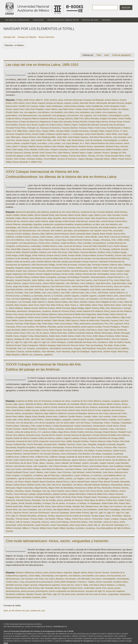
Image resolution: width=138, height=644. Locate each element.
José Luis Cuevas (122, 286)
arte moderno (57, 231)
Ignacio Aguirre (63, 134)
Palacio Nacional (116, 494)
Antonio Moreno (112, 100)
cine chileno (69, 112)
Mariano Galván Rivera (16, 485)
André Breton (116, 407)
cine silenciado (84, 579)
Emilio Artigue (12, 255)
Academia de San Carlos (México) (65, 212)
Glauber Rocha (108, 271)
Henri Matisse (29, 274)
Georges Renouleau (80, 131)
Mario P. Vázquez (20, 146)
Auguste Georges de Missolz (50, 103)
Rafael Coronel (28, 330)
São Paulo (35, 339)
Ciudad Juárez (12, 582)
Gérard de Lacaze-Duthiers (58, 271)
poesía (110, 588)
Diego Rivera (76, 249)
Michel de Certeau (47, 308)
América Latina (56, 100)
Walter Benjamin (13, 355)
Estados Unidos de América (18, 262)
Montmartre (22, 311)
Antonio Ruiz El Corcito (91, 410)
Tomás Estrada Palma (114, 156)
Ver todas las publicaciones (17, 20)
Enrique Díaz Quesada (62, 122)
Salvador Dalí (78, 506)
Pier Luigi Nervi (116, 324)
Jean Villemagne (13, 137)
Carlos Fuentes (77, 237)
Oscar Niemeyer (26, 321)
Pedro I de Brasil (63, 497)
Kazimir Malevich (117, 293)
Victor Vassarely (63, 352)
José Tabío (49, 290)
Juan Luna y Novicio (51, 293)
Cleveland (43, 429)
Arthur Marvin (19, 103)
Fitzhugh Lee (33, 128)
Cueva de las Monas (73, 246)
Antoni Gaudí (61, 410)
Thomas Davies (22, 519)
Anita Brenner (82, 221)
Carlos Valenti (51, 109)
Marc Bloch (74, 302)
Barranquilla (102, 103)
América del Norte (117, 218)
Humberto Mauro (121, 582)
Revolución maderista (15, 594)
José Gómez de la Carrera (101, 286)
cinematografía (109, 579)
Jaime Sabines (38, 280)
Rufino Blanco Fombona (103, 336)
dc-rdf (12, 611)
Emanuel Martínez (89, 252)
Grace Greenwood (69, 454)
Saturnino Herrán (21, 513)
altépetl (22, 407)
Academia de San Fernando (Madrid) (97, 212)
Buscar (126, 8)
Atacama (36, 234)
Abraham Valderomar (25, 573)
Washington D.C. (122, 525)
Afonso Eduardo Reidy (44, 215)
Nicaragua (67, 317)
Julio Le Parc (91, 293)
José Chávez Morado (58, 466)
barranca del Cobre (118, 413)
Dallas (54, 432)
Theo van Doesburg (94, 345)
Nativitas (10, 491)
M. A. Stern (85, 143)
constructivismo (23, 246)
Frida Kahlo (78, 451)
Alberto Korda (74, 215)
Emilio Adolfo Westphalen (65, 582)
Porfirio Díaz (44, 150)
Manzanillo (125, 482)
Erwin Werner (36, 259)
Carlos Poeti (18, 109)
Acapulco (106, 401)
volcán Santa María (78, 525)
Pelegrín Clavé (90, 497)
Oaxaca (101, 317)
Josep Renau (61, 290)
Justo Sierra (108, 472)
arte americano (118, 410)
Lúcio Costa (79, 299)
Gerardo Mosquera (80, 271)
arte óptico (68, 231)
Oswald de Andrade (43, 321)
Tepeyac (127, 516)
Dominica (89, 432)
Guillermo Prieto (27, 457)
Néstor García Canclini (38, 317)
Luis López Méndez (70, 143)
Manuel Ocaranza (47, 482)
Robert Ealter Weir (110, 503)
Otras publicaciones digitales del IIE (63, 20)
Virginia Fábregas (85, 159)
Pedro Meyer (48, 324)
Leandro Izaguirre (71, 296)
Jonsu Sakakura (87, 283)
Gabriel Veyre (35, 131)
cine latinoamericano (28, 115)
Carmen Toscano (102, 573)
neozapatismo (21, 317)
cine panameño (45, 115)
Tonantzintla (11, 348)
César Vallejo (34, 576)
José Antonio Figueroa (40, 286)
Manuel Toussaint (111, 482)
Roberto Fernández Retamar (81, 333)
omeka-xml (35, 611)
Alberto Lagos (87, 215)
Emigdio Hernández (108, 119)
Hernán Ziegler (38, 134)
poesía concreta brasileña (68, 327)
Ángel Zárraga (55, 221)
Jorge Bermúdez (119, 283)
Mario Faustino (21, 305)
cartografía (67, 420)
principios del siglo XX (95, 591)
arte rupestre (96, 231)
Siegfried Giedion (103, 339)
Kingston (16, 475)
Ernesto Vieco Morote (28, 125)
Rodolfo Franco (13, 336)
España (9, 438)
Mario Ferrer (34, 305)
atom (6, 611)
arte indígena (12, 231)
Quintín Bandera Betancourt (92, 150)
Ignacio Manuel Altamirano (59, 460)
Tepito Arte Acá (63, 345)
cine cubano (96, 112)
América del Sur (13, 221)
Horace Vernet (116, 274)
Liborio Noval (125, 296)
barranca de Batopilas (77, 413)
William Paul (36, 162)
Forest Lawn (81, 444)
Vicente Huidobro (33, 352)
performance (85, 324)
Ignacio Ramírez (79, 460)
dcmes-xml (20, 611)
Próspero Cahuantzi (59, 150)
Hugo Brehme (40, 460)
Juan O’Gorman (64, 472)
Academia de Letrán (61, 401)
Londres (69, 479)
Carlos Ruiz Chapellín (34, 109)
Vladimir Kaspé (110, 352)
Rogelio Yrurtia (27, 336)
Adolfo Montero (121, 212)
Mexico (127, 485)
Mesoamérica (117, 485)
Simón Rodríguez (58, 342)
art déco (97, 224)
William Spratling (67, 528)
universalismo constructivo (61, 348)
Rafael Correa (42, 330)
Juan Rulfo (65, 293)
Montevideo (99, 146)
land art (47, 296)
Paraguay (10, 497)
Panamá (114, 321)
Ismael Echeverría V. (116, 277)
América (38, 407)
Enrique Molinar (89, 255)
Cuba (60, 246)
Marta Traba (97, 305)
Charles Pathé (12, 112)
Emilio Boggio (25, 255)
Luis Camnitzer (92, 299)
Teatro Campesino (30, 345)
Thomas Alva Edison (78, 156)
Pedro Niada (17, 150)
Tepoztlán (10, 519)
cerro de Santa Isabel (65, 423)
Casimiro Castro (79, 420)
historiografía (103, 274)
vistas (44, 597)
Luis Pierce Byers (107, 299)
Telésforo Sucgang (47, 345)
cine (21, 112)
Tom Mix (100, 156)
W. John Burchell (106, 525)
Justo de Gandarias (94, 140)
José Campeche (40, 466)
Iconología (62, 277)
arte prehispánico (81, 231)
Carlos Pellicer (37, 420)
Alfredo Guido (41, 218)
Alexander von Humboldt (68, 404)
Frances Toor (89, 448)
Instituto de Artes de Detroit (99, 460)
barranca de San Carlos (98, 413)
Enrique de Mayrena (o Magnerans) (35, 122)
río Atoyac (47, 503)
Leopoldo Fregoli (28, 143)
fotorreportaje (38, 268)
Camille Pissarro (75, 417)
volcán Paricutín (42, 525)
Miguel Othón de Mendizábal (61, 488)
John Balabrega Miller (46, 137)
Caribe (42, 106)
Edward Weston (110, 432)
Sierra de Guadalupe (60, 513)
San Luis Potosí (45, 510)
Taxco (108, 516)
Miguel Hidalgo (77, 308)
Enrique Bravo (12, 122)
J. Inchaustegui (77, 134)
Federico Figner (70, 125)
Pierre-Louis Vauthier (25, 327)
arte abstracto (112, 224)
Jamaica (50, 463)
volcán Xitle (92, 525)
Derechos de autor (90, 20)
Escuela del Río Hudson (52, 435)
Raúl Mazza (92, 330)
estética (59, 438)
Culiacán (10, 432)
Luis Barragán (103, 479)
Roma (48, 506)
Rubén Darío (55, 336)
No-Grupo (77, 317)
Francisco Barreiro (70, 128)
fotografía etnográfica (26, 448)
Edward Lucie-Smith (48, 252)
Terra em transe (78, 345)
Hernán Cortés (68, 274)
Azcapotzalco (28, 413)
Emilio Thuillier (125, 119)
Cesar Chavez (31, 240)
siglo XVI (19, 342)
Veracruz (45, 522)
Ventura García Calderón (118, 348)
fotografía (10, 268)
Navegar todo (9, 37)
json (28, 611)
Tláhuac (60, 519)
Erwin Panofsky (22, 259)
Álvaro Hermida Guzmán (73, 218)
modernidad (89, 588)
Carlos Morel (103, 237)
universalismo (42, 348)
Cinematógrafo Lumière (119, 115)
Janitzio (85, 463)
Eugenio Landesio (71, 438)
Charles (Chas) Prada (85, 109)
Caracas (34, 106)
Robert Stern (125, 503)
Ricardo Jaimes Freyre (16, 333)
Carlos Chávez (46, 237)
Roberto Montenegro (103, 333)
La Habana (123, 140)
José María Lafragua (31, 469)
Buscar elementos (46, 37)
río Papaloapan (94, 503)
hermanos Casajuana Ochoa (18, 134)
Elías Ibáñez (74, 252)
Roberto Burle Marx (14, 506)
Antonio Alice (94, 221)
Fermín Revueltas (35, 444)
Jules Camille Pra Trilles (41, 140)
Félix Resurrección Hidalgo (43, 265)
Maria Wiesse (20, 588)
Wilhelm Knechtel (13, 528)
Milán (102, 308)
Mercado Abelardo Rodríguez (97, 485)
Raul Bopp (68, 330)
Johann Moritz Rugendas (54, 283)
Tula (19, 348)
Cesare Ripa (61, 240)
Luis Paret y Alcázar (23, 482)
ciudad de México (13, 119)
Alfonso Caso (28, 218)
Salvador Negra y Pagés (82, 153)
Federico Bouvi (56, 125)
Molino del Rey (94, 488)
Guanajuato (107, 454)
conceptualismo (99, 243)
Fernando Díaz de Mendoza (112, 125)
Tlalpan (68, 519)
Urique (107, 519)
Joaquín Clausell (107, 463)
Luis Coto (114, 479)
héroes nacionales (104, 582)
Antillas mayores (32, 410)
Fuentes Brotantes (104, 451)
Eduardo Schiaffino (30, 252)
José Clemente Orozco (61, 286)
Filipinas (127, 265)
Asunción (10, 413)
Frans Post (46, 451)
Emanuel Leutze (33, 435)
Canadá (87, 417)
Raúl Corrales (79, 330)
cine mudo (39, 579)
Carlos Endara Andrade (74, 106)
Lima (8, 299)
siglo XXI (46, 342)
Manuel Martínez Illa (100, 143)
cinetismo (55, 243)
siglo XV (102, 513)
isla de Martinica (119, 460)
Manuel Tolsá (97, 482)
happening (17, 274)
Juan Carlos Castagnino (79, 290)
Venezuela (101, 348)
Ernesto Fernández (105, 255)
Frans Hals (103, 268)
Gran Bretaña (84, 454)
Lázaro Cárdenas (82, 475)
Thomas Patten (37, 519)
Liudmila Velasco (39, 299)
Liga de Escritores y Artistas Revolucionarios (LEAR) (41, 479)
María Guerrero (116, 143)
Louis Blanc (42, 143)
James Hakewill (62, 463)
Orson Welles (12, 321)
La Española (26, 475)
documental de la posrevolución (39, 582)
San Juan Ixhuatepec (28, 510)
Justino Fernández (93, 472)
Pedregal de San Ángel (44, 497)
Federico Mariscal (97, 441)
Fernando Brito (50, 444)
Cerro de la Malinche (15, 240)
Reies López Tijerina (107, 330)
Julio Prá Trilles (59, 140)
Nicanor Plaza (55, 317)
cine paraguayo (59, 115)
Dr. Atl (99, 249)
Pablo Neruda (58, 321)
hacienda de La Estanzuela (104, 457)
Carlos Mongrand (111, 106)
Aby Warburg (43, 212)
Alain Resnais (61, 215)
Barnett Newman (62, 234)
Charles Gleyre (12, 426)
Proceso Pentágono (111, 327)
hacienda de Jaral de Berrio (79, 457)
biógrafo (77, 573)
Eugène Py (44, 125)
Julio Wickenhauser (76, 140)
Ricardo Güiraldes (33, 503)
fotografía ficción (44, 448)
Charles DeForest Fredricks (79, 240)
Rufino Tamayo (122, 336)
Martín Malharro (16, 308)
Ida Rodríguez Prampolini (78, 277)
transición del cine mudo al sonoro (92, 594)
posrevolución (42, 591)
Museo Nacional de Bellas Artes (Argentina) (77, 314)
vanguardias (113, 594)
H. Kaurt (124, 131)
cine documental (114, 576)
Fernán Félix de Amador (67, 265)
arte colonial (58, 227)
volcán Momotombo (25, 525)
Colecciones (38, 20)
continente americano (74, 429)
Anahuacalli (103, 407)
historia (78, 274)
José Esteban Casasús (78, 137)
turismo (87, 519)
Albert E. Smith (42, 100)
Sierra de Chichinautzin (39, 513)
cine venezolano (100, 115)
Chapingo (115, 423)
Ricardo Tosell (38, 153)
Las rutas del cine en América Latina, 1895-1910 (42, 65)
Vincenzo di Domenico (67, 159)
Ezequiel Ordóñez (81, 441)
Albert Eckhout (50, 404)
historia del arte (89, 274)
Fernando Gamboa (100, 265)
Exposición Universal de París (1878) (22, 441)
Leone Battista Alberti (112, 475)
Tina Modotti (50, 519)
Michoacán (11, 488)
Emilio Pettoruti (39, 255)
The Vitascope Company (57, 156)
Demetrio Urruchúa (51, 249)
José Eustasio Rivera (99, 466)
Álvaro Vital (90, 218)
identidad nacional (14, 585)
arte (103, 224)
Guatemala (118, 454)
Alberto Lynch (100, 215)
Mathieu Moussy (36, 146)
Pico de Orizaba (49, 500)
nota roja (46, 491)
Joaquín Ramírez (13, 283)
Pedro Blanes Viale (33, 324)
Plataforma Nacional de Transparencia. (79, 641)
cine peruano (73, 115)
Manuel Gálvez (61, 302)
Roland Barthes (41, 336)
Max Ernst (56, 485)
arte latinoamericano (27, 231)
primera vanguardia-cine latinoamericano (67, 591)
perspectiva (115, 497)
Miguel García (71, 146)
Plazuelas (52, 327)
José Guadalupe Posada (120, 466)
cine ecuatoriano (110, 112)
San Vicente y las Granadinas (84, 510)
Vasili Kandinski (89, 348)
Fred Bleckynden (114, 128)
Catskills (112, 420)
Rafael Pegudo (55, 330)
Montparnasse (35, 311)
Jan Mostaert (75, 463)
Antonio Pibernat (13, 224)
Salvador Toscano (102, 153)
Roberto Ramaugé (122, 333)
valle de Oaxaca (23, 522)
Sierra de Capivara (120, 339)
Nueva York (84, 491)
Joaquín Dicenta (29, 137)
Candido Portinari (23, 237)
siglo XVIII (28, 342)
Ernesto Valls (121, 255)
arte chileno (34, 227)
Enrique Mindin (75, 255)
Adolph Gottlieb (13, 215)
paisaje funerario (60, 494)
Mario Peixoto (34, 588)
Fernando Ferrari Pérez (16, 128)
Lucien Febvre (66, 299)
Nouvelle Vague (89, 317)
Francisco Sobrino (75, 268)
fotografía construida (106, 444)
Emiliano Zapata (119, 252)
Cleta (79, 243)
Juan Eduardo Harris (111, 290)
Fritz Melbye (89, 451)
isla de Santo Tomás (29, 463)
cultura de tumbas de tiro (25, 432)
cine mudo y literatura (54, 579)
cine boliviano (44, 112)
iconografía (51, 277)
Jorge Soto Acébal (21, 286)
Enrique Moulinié (80, 122)
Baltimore (62, 413)
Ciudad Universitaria (83, 426)
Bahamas (39, 413)
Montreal (117, 488)
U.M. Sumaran (29, 348)
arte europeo (123, 227)
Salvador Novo (92, 506)
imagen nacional (30, 585)
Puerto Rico (74, 150)
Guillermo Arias (12, 457)
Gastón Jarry (21, 271)
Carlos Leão (11, 420)
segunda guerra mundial (66, 339)
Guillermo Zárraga (57, 457)
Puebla (121, 500)
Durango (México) (65, 119)
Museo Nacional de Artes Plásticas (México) (38, 314)
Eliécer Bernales (92, 119)
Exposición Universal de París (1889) (55, 441)
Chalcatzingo (97, 423)
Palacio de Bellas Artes (89, 321)
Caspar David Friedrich (98, 420)
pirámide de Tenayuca (74, 500)
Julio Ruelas (103, 293)
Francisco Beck (59, 268)
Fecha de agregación (121, 55)
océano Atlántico (112, 317)
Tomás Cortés (120, 345)
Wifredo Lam (27, 355)
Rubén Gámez (68, 336)
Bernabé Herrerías (116, 103)
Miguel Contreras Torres (72, 588)
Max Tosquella (47, 588)
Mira (108, 308)
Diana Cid (65, 249)
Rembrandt (122, 330)
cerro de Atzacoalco (25, 423)
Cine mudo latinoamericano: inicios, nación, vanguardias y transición (57, 541)
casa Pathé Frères (66, 109)
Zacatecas (38, 355)
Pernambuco (103, 497)
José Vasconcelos (108, 469)
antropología (27, 224)
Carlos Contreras (119, 417)
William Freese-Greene (121, 159)
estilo (33, 262)
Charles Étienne (102, 109)
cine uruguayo (86, 115)
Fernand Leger (85, 265)
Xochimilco (80, 528)
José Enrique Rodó (80, 286)
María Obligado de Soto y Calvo (109, 302)
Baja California (47, 234)
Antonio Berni (121, 221)
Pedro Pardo (77, 497)
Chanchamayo (48, 576)
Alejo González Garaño (118, 215)
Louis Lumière (54, 143)
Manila (51, 302)
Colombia (87, 243)
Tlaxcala (91, 156)
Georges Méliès (63, 131)
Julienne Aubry (78, 293)
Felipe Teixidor (113, 441)
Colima (51, 429)
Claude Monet (112, 426)
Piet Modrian (41, 327)
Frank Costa (100, 128)
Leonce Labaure (13, 143)
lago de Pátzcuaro (52, 475)
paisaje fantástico (44, 494)
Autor (107, 55)
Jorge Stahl (62, 137)
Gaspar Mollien (48, 131)
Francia (48, 268)
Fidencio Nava (116, 265)
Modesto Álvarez (86, 146)
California (10, 237)
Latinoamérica (67, 475)
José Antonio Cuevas (23, 466)
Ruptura (9, 339)
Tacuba (95, 516)
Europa (85, 262)
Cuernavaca (120, 429)
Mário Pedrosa (57, 305)
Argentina (38, 224)
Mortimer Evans (113, 146)
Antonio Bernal (108, 221)
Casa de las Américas (120, 237)
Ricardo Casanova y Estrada (18, 153)
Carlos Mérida (91, 237)
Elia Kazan (63, 252)
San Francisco (116, 506)
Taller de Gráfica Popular (120, 342)
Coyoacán (103, 429)
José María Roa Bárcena (52, 469)
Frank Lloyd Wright (31, 451)
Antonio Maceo (56, 573)
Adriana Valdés (27, 215)
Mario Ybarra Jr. (72, 305)
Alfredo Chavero (114, 404)
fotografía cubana (23, 268)
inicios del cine (67, 585)
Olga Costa (125, 317)
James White (111, 134)
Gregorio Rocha (112, 131)
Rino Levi (31, 333)
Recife (22, 503)
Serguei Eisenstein (86, 339)
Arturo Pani (107, 231)
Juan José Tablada (33, 293)
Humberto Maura (22, 277)
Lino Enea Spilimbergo (21, 299)
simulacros (42, 516)
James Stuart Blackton (95, 134)
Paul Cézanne (27, 497)
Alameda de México (34, 404)
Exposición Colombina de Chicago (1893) (106, 438)
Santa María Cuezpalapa (109, 510)
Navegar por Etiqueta (27, 37)
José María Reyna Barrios (101, 137)
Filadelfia (62, 444)
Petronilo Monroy (23, 500)
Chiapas (96, 240)
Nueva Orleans (71, 491)
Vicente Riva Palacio (79, 522)
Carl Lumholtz (104, 417)
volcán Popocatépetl (59, 525)
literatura (10, 588)
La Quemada (37, 296)
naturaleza (19, 491)
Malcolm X (42, 302)
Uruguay (77, 348)
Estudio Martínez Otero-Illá (49, 262)
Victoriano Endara (34, 159)
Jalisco (42, 463)
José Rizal (39, 290)
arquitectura (48, 224)
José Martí (29, 290)
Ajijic (15, 404)
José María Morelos (14, 290)
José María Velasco (73, 469)
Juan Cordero (50, 472)
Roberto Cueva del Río (34, 506)
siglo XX (37, 342)
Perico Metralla (31, 150)
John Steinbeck (72, 283)
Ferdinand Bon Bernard (89, 125)
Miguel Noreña (41, 488)
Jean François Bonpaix (65, 280)
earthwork (116, 249)
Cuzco (110, 246)
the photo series (69, 594)
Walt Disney (123, 352)
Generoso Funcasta (37, 271)
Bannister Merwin (88, 103)
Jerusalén (94, 463)
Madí (34, 302)
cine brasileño (57, 112)
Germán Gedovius (52, 454)
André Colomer (41, 221)
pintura (60, 500)
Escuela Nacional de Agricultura (78, 435)
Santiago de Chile (118, 153)
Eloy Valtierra (19, 435)
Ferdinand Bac (20, 444)
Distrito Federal (77, 432)
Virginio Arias (96, 352)
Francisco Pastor (86, 128)
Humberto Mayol (38, 277)
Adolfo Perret (29, 100)
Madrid (35, 482)
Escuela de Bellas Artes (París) (56, 259)
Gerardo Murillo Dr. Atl (33, 454)
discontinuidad (89, 249)
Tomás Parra (78, 519)
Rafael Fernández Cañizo (117, 150)
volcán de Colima (111, 522)
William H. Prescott (30, 528)
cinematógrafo (123, 579)
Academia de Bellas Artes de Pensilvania (34, 401)
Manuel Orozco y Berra (66, 482)
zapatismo (48, 355)
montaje (127, 308)
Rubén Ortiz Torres (83, 336)
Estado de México (21, 438)
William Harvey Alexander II (18, 162)
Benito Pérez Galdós (15, 417)
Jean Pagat (123, 134)
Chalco (107, 423)
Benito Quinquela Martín (81, 234)
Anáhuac (94, 407)
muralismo (46, 311)
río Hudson (71, 503)
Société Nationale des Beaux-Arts (82, 342)
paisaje (32, 494)
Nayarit (28, 491)
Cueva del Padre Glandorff (94, 246)
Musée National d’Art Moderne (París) (93, 311)
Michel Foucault (63, 308)
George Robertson (14, 454)
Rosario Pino (51, 153)
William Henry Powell (49, 528)
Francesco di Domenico (50, 128)
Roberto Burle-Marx (59, 333)
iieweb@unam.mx (60, 627)
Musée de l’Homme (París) (64, 311)
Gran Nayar (96, 454)
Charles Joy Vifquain (120, 109)
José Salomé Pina (91, 469)
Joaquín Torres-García (32, 283)
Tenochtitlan (117, 516)
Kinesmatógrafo (110, 140)
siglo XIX (10, 342)
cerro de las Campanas (45, 423)
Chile (113, 240)
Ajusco (21, 404)
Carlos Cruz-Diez (61, 237)
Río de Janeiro (42, 333)
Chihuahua (105, 240)
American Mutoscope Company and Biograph (84, 100)
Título (99, 55)
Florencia (71, 444)
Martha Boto (109, 305)
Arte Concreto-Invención (87, 227)
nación (98, 588)
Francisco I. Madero (86, 582)
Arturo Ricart (31, 103)
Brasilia (109, 234)
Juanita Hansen (22, 140)
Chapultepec (126, 423)
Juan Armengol (120, 137)
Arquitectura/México (83, 224)
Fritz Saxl (113, 268)
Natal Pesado (103, 314)
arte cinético (46, 227)
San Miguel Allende (61, 510)
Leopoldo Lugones (88, 296)
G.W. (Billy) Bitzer (20, 131)
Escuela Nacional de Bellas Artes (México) (111, 259)
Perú (107, 324)
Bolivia (84, 573)
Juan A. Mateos (36, 472)
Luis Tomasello (25, 302)
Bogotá (128, 103)
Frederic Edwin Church (61, 451)
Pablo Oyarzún (72, 321)
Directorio (106, 20)
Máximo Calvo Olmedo (54, 146)
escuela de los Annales (81, 259)
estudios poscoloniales (71, 262)
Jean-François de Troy (103, 280)
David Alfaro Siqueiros (21, 249)
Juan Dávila (95, 290)
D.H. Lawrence (44, 432)
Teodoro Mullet (39, 156)
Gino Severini (95, 271)
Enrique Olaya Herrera (98, 122)
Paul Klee (19, 324)
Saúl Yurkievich (47, 339)
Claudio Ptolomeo (29, 429)
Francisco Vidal (90, 268)
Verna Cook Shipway (59, 522)
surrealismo (103, 342)
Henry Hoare (122, 457)
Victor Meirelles (48, 352)
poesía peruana (28, 591)
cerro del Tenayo (83, 423)
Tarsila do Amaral (13, 345)
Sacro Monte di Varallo (61, 506)
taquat (102, 516)
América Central (50, 407)
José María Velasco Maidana (102, 585)
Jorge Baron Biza (103, 283)
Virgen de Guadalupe (80, 352)
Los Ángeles (53, 299)
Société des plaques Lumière (19, 156)
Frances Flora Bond (74, 448)
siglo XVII (120, 513)
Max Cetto (46, 485)
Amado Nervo (102, 218)
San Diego (104, 506)
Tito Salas (108, 345)
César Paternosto (46, 240)
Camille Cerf (24, 106)
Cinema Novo (44, 243)
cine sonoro (96, 579)
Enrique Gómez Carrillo (57, 255)
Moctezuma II (117, 308)
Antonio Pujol (74, 410)
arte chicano (23, 227)
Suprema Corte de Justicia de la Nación (73, 516)
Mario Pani (45, 305)
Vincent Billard (50, 159)
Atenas (18, 413)
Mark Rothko (85, 305)
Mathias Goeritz (31, 308)
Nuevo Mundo (97, 491)
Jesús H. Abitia (81, 585)
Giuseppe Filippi (97, 131)
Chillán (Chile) (123, 240)
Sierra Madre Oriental (79, 513)
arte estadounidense (108, 227)
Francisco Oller (110, 448)
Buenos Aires (12, 106)
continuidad (36, 246)
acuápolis (115, 401)
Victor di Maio (20, 159)
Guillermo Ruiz (42, 457)
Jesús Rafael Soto (122, 280)
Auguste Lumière (72, 103)
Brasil (102, 234)
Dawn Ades (36, 249)
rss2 (43, 611)
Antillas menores (47, 410)
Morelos (125, 488)
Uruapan (115, 519)
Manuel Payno (84, 482)
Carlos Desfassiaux (54, 106)
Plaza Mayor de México (94, 500)
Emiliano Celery (104, 252)
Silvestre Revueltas (28, 516)
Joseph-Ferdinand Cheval (17, 472)
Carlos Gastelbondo (94, 106)
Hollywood (51, 134)
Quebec (14, 503)
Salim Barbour (64, 153)
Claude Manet (99, 426)
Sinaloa (51, 516)
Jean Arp (50, 280)
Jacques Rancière (23, 280)
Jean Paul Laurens (84, 280)
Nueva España (57, 491)
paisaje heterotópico (77, 494)
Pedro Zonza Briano (63, 324)
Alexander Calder (13, 218)
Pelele (76, 324)
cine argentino (30, 112)
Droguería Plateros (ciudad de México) (39, 119)
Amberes (30, 407)
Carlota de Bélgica (53, 420)
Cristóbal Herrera (49, 246)
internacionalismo (98, 277)
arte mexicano (44, 231)
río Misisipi (82, 503)
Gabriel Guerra (119, 451)
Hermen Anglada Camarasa (48, 274)
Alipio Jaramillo (54, 218)
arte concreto (70, 227)
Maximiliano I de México (72, 485)
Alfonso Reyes (99, 404)
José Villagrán (123, 469)
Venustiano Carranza (15, 352)
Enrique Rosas (116, 122)
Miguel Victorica (92, 308)
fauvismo (94, 262)
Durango (106, 249)
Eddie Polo (79, 119)
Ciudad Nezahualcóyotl (63, 426)
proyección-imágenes (115, 591)
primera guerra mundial (91, 327)
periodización (98, 324)
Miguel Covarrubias (25, 488)
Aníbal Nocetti (69, 221)
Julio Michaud (78, 472)
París (121, 321)
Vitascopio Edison (102, 159)
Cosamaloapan (91, 429)
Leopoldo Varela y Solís (108, 296)
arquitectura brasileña (64, 224)
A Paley (19, 100)
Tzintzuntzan (97, 519)
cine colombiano (82, 112)
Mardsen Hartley (87, 302)
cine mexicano (27, 579)
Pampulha (105, 321)
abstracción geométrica (26, 212)
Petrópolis (36, 500)
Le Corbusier (57, 296)
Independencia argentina (49, 585)
